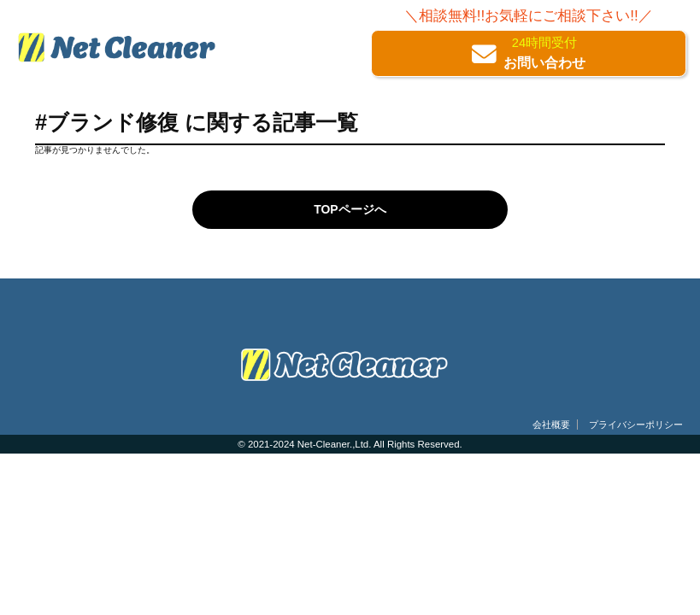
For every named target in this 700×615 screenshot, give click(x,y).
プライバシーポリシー (636, 425)
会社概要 (551, 425)
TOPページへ (350, 209)
